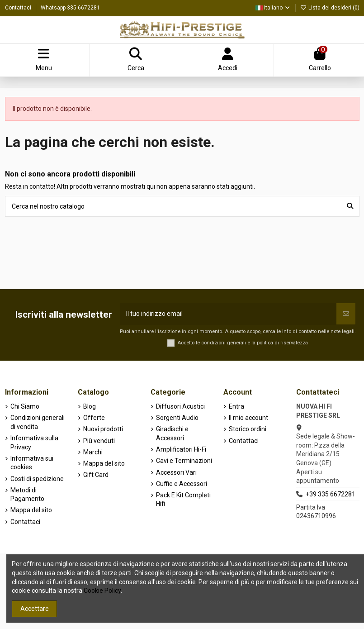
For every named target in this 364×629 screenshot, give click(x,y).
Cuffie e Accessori (182, 484)
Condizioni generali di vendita (38, 422)
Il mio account (248, 418)
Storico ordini (248, 429)
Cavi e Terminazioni (184, 461)
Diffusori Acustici (180, 406)
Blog (90, 406)
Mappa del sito (31, 510)
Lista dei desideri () (330, 8)
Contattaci (19, 8)
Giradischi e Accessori (172, 434)
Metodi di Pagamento (27, 495)
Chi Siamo (25, 406)
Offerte (94, 418)
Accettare (35, 609)
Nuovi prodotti (103, 429)
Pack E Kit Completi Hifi (183, 500)
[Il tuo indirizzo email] (228, 314)
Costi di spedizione (37, 479)
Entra (236, 406)
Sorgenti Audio (177, 418)
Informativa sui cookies (32, 463)
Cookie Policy (102, 591)
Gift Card (96, 475)
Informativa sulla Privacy (34, 443)
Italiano (273, 8)
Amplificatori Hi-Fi (181, 449)
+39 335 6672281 (331, 494)
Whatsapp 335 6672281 (70, 8)
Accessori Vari (176, 472)
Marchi (93, 452)
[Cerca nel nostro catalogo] (350, 206)
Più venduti (99, 441)
